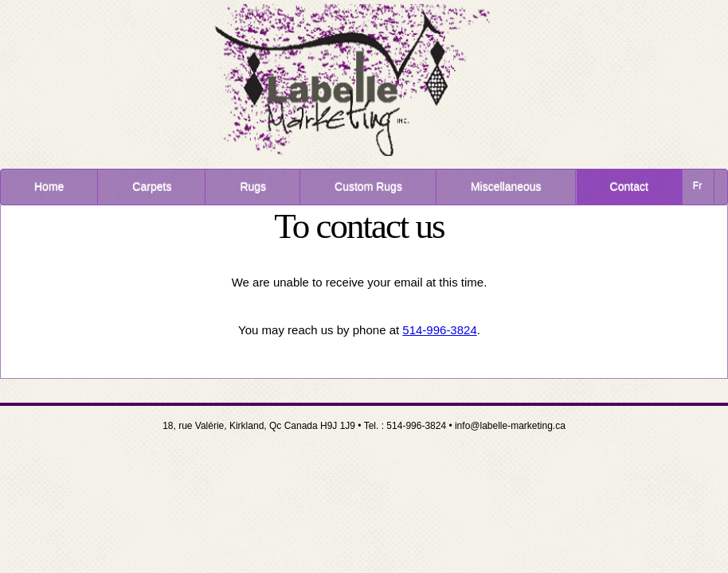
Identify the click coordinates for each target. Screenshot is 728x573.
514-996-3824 (439, 330)
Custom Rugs (368, 187)
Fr (697, 186)
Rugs (253, 187)
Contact (629, 187)
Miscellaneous (506, 187)
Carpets (152, 187)
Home (49, 187)
